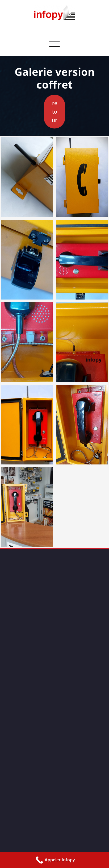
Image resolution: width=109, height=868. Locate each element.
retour (54, 112)
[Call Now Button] (54, 860)
